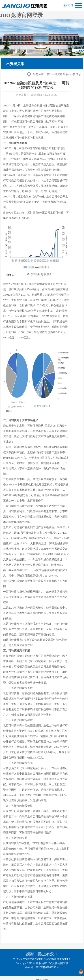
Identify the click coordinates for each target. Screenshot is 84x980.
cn (71, 5)
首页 (50, 74)
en (66, 5)
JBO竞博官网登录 (21, 15)
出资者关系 (61, 74)
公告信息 (75, 74)
